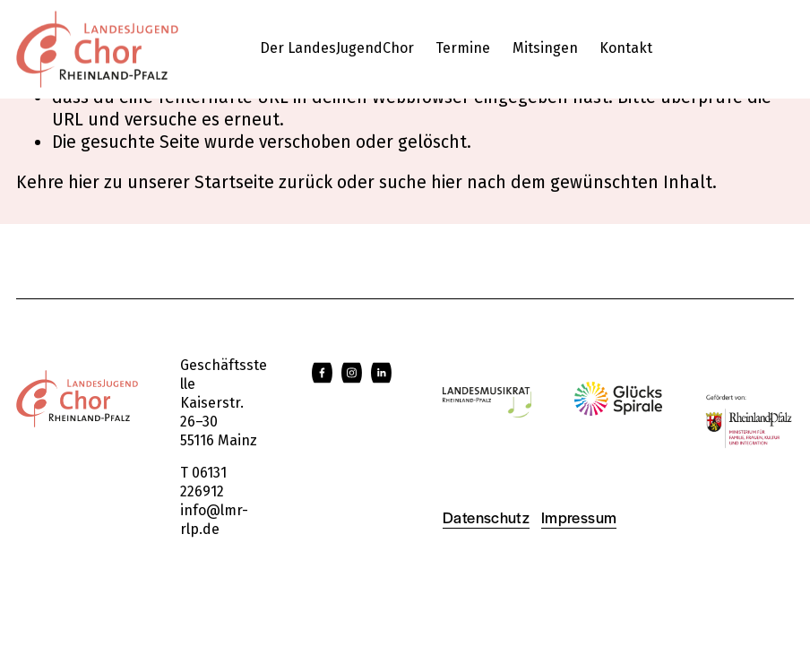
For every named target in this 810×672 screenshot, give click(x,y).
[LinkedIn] (381, 373)
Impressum (579, 517)
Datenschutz (486, 517)
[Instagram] (352, 373)
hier (84, 182)
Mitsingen (545, 48)
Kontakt (626, 48)
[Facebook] (322, 373)
